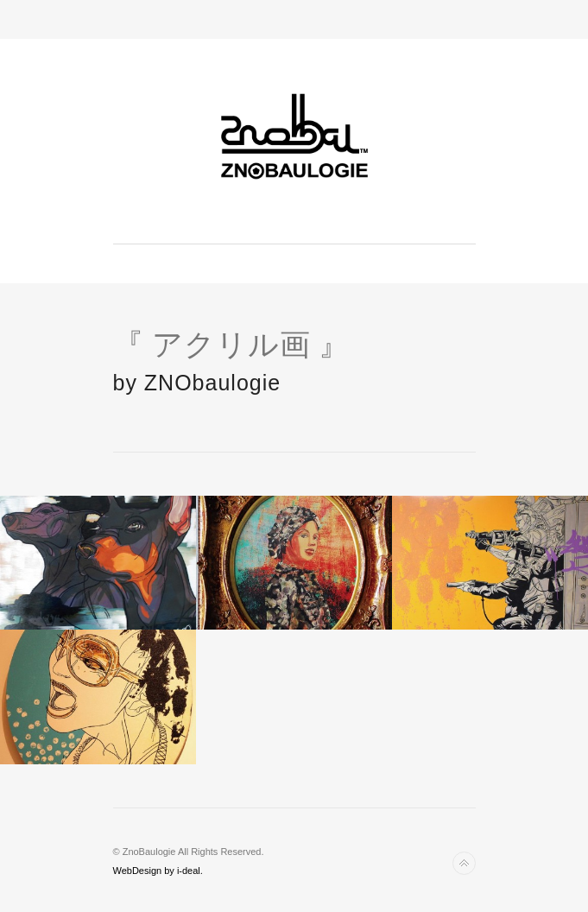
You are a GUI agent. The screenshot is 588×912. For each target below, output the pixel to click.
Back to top (464, 863)
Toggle (294, 19)
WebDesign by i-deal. (158, 871)
